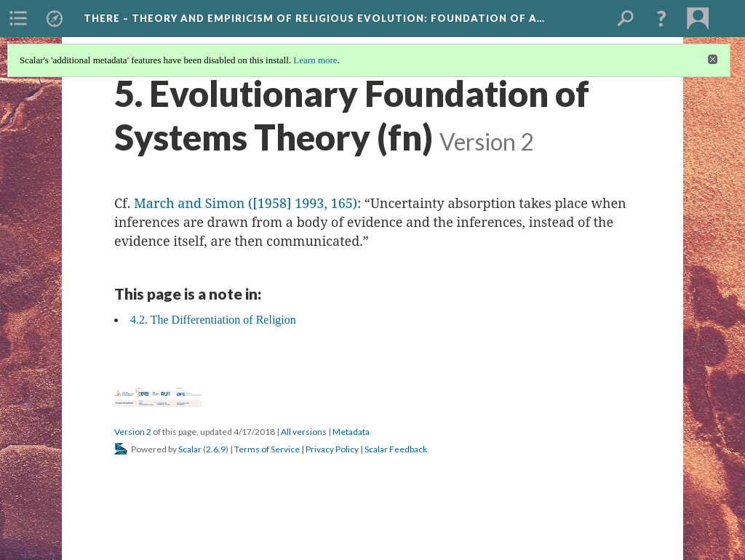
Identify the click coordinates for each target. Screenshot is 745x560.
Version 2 (133, 432)
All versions (304, 432)
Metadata (351, 432)
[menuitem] (18, 18)
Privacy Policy (332, 449)
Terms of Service (267, 449)
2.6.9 (216, 449)
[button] (661, 18)
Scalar (190, 449)
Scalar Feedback (396, 449)
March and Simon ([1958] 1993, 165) (244, 203)
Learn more (315, 60)
